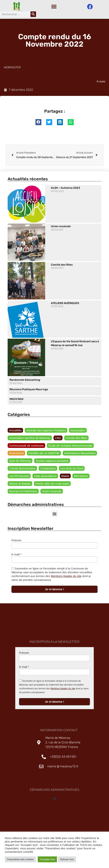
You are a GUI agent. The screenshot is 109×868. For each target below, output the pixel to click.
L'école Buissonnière (22, 469)
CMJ (58, 439)
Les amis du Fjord (72, 469)
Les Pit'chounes (19, 477)
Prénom (16, 541)
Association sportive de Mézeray (30, 439)
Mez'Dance (81, 477)
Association (78, 431)
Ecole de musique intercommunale (70, 446)
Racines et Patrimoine (23, 492)
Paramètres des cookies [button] (20, 859)
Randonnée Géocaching (25, 381)
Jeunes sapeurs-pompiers (52, 462)
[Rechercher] (33, 14)
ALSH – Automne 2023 (65, 189)
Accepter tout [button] (47, 859)
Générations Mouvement (80, 454)
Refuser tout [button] (67, 859)
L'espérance (48, 469)
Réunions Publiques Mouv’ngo (29, 390)
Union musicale (61, 227)
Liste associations (45, 477)
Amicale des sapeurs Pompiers (46, 431)
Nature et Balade (20, 485)
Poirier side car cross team (52, 485)
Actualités (15, 431)
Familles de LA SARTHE (44, 454)
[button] (54, 7)
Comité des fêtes (62, 266)
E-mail (16, 555)
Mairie (65, 477)
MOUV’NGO (16, 400)
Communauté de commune (26, 446)
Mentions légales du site (66, 577)
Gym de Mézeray (20, 462)
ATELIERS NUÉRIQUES (65, 304)
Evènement (16, 454)
